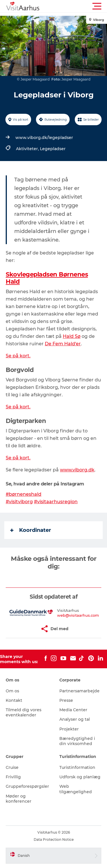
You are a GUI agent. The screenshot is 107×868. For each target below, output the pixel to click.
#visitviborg (19, 502)
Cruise (12, 767)
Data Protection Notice (54, 839)
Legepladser (53, 149)
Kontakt (14, 700)
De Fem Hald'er (63, 344)
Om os (12, 691)
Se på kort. (18, 356)
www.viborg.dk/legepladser (44, 138)
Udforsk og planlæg (80, 777)
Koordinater (31, 530)
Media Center (73, 710)
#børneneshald (24, 494)
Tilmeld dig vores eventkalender (24, 712)
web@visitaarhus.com (78, 615)
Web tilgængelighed (76, 789)
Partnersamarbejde (79, 691)
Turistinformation (77, 767)
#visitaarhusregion (56, 502)
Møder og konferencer (19, 799)
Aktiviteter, (28, 149)
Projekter (69, 729)
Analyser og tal (75, 719)
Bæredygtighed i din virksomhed (77, 741)
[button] (79, 6)
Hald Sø (72, 336)
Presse (66, 700)
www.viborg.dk (77, 470)
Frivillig (13, 777)
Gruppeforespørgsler (27, 786)
